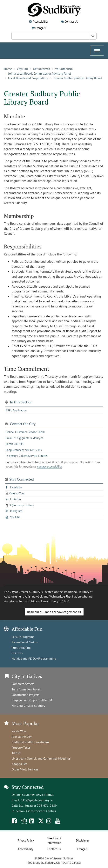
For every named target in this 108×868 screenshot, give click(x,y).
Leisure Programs (23, 637)
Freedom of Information (54, 841)
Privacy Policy (26, 840)
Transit (16, 753)
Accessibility (40, 22)
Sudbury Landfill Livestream (30, 742)
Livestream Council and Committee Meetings (41, 758)
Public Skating (21, 648)
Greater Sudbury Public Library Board (78, 78)
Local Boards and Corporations (28, 78)
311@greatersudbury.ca (37, 800)
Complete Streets (23, 684)
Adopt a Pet (19, 764)
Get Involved (42, 69)
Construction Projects (26, 695)
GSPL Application (16, 410)
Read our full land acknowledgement (52, 612)
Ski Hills (17, 653)
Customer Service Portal (38, 795)
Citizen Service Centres (41, 811)
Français (40, 28)
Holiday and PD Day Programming (34, 658)
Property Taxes (21, 747)
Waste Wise (19, 731)
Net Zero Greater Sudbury (28, 706)
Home (8, 69)
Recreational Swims (25, 642)
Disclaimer (82, 840)
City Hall (22, 69)
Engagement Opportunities (32, 700)
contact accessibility (49, 466)
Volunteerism (64, 69)
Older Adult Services (25, 769)
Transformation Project (27, 689)
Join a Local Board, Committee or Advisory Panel (40, 73)
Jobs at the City (22, 737)
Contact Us (71, 22)
